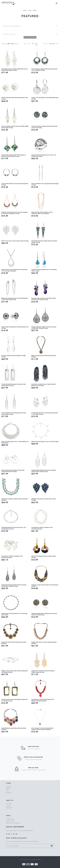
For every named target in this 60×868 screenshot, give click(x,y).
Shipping (9, 786)
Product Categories (12, 26)
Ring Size (9, 793)
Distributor (9, 808)
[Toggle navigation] (57, 3)
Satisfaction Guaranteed (13, 823)
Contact (8, 806)
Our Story (9, 804)
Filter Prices (30, 37)
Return (8, 788)
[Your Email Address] (28, 846)
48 (36, 43)
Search (35, 10)
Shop (30, 10)
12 (29, 43)
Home (25, 10)
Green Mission (10, 821)
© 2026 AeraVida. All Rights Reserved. (30, 859)
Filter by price (9, 34)
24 (33, 43)
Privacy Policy (10, 819)
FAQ (7, 790)
